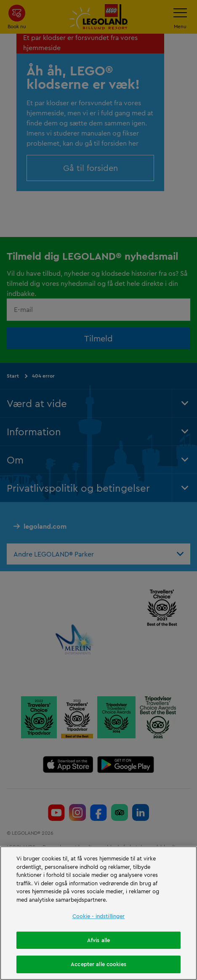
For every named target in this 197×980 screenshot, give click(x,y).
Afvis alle (98, 940)
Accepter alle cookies (98, 964)
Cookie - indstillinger (99, 916)
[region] (98, 913)
